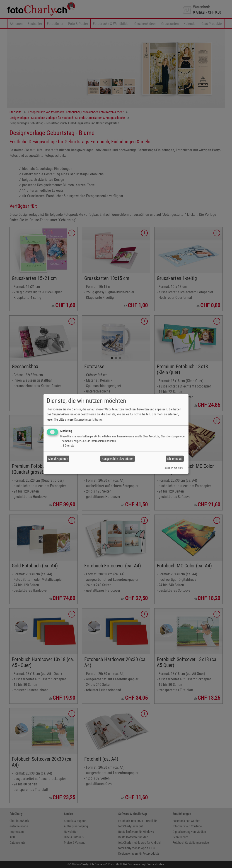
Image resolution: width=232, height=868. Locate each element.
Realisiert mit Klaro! (174, 468)
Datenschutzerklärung (88, 419)
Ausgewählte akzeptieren (118, 459)
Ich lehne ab (175, 459)
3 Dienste (67, 446)
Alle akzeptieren (58, 459)
